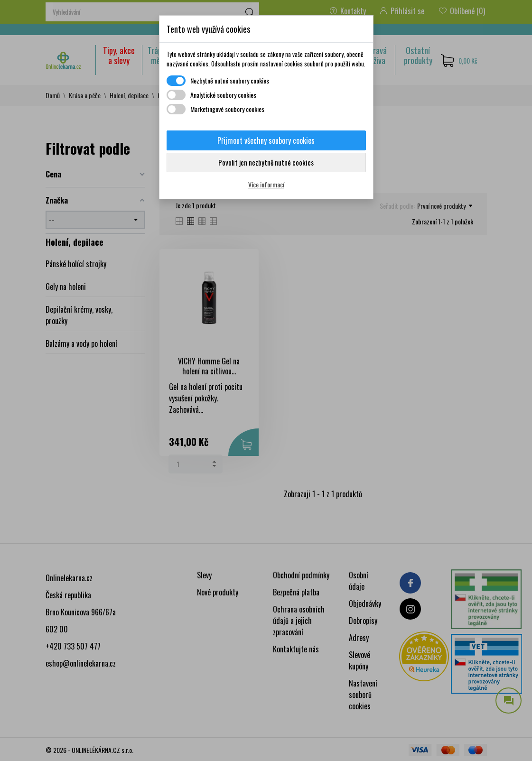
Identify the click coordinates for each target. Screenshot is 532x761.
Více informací (266, 184)
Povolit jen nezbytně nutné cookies (266, 162)
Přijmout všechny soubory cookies (266, 140)
